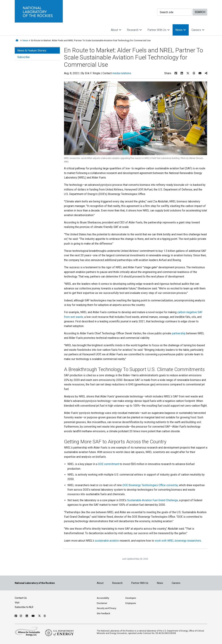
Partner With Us (159, 30)
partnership (179, 333)
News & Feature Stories (32, 51)
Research (134, 30)
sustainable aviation (107, 541)
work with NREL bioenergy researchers (178, 541)
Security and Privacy (106, 608)
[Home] (18, 40)
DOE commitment (109, 464)
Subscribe (24, 57)
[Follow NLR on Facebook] (16, 616)
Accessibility (103, 598)
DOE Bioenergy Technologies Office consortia (150, 485)
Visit (17, 603)
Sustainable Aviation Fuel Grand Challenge (153, 500)
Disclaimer (102, 603)
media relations (122, 73)
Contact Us (21, 598)
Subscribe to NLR (24, 607)
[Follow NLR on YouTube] (33, 616)
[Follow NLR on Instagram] (21, 616)
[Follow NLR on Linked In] (27, 616)
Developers (131, 598)
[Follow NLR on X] (39, 616)
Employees (131, 603)
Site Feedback (103, 613)
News (181, 30)
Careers (198, 30)
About (116, 30)
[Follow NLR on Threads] (45, 616)
